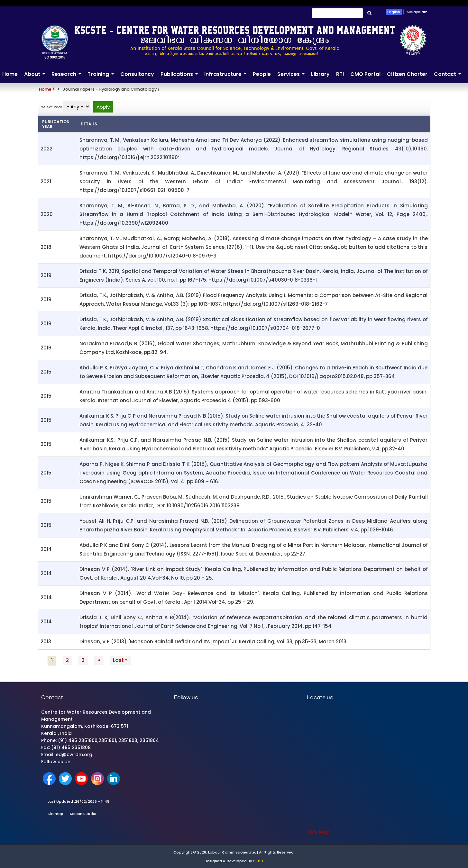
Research (68, 77)
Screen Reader (83, 814)
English (394, 12)
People (262, 74)
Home (45, 89)
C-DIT (258, 861)
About (36, 77)
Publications (181, 77)
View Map (318, 832)
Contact (449, 77)
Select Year (52, 107)
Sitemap (55, 814)
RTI (340, 74)
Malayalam (417, 12)
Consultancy (137, 74)
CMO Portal (365, 74)
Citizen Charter (407, 74)
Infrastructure (227, 77)
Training (102, 77)
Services (293, 77)
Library (320, 74)
